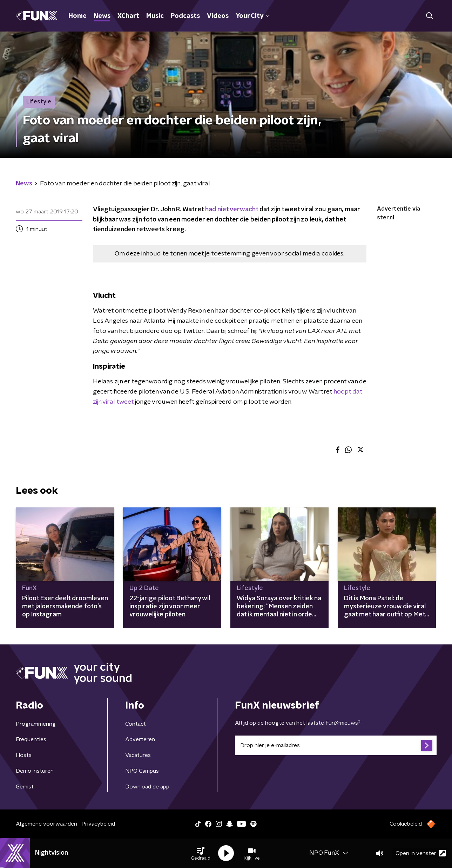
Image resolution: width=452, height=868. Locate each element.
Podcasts (185, 16)
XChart (128, 16)
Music (155, 16)
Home (77, 16)
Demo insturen (35, 771)
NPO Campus (142, 771)
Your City (253, 16)
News (102, 16)
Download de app (147, 787)
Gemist (25, 787)
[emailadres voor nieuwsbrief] (336, 745)
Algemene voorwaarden (46, 824)
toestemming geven (240, 254)
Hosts (24, 755)
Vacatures (138, 755)
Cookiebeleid (406, 824)
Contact (136, 724)
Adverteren (140, 739)
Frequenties (31, 739)
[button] (201, 853)
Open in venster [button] (421, 853)
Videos (218, 16)
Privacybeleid (98, 824)
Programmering (36, 724)
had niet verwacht (232, 210)
